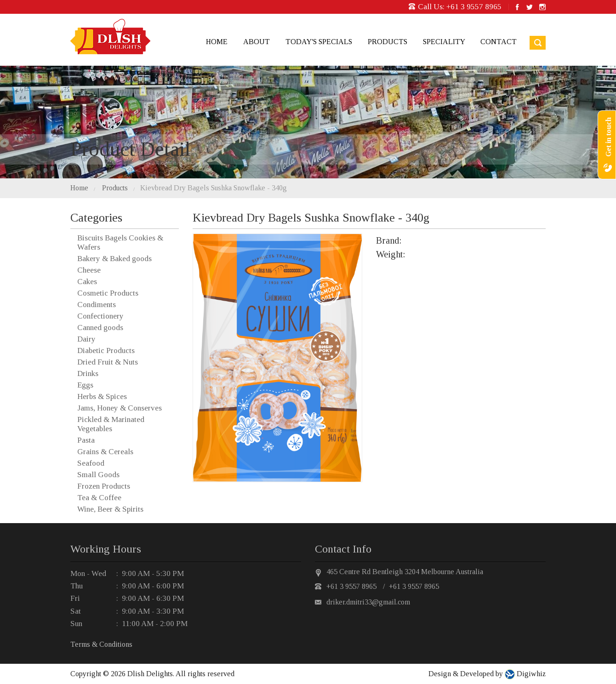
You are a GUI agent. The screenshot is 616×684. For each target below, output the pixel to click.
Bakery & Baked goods (114, 259)
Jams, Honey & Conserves (120, 408)
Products (388, 42)
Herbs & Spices (102, 396)
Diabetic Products (106, 351)
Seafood (91, 463)
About (257, 42)
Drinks (88, 373)
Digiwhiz (530, 674)
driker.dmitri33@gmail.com (368, 602)
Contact (499, 42)
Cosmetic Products (108, 293)
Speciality (444, 42)
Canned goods (100, 328)
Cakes (87, 282)
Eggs (85, 385)
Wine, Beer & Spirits (110, 509)
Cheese (89, 270)
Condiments (97, 305)
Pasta (86, 440)
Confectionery (100, 316)
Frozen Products (104, 486)
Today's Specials (319, 42)
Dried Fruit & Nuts (108, 362)
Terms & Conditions (101, 644)
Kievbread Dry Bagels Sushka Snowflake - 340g (214, 188)
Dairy (86, 339)
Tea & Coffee (99, 498)
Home (217, 42)
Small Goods (98, 475)
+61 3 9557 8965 (474, 7)
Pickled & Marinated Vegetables (111, 424)
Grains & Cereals (105, 452)
